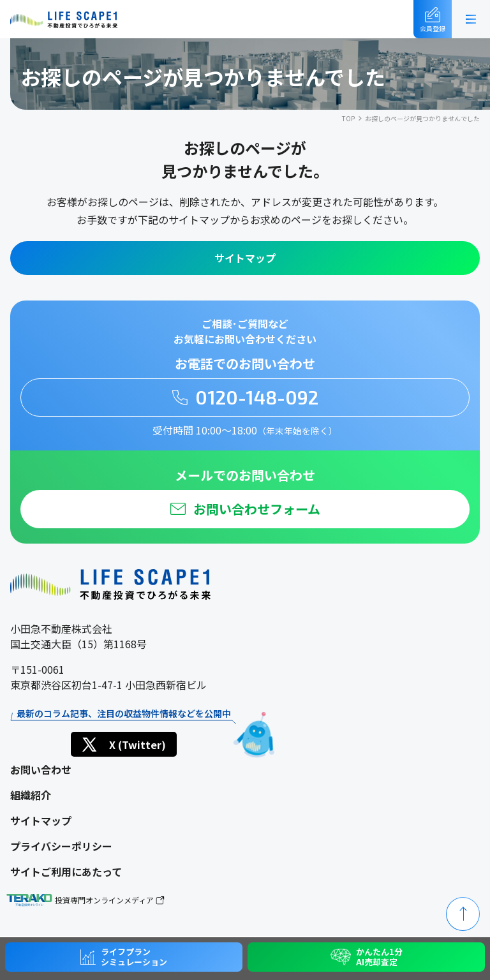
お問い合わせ (41, 769)
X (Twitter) (123, 745)
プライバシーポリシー (61, 846)
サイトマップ (245, 258)
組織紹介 (31, 795)
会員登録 (433, 20)
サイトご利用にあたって (66, 872)
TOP (348, 118)
